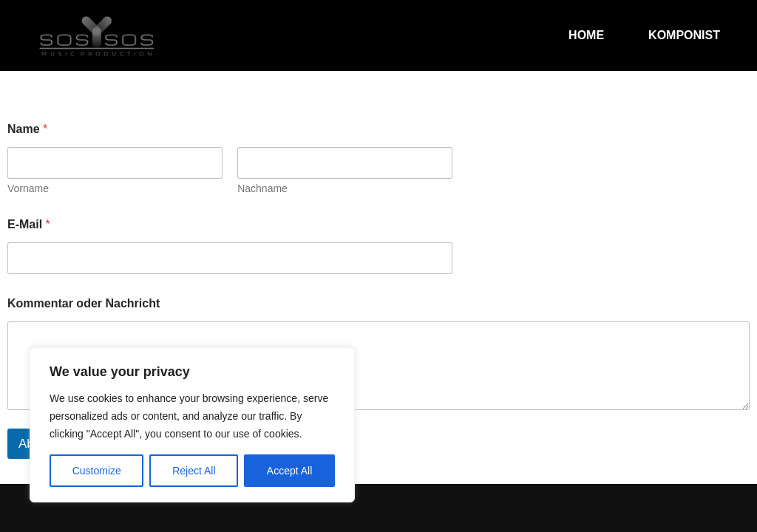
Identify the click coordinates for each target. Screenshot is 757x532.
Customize (97, 471)
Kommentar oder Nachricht (84, 303)
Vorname (28, 188)
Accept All (289, 471)
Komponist (684, 35)
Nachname (262, 188)
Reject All (194, 471)
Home (586, 35)
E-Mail (29, 224)
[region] (192, 425)
